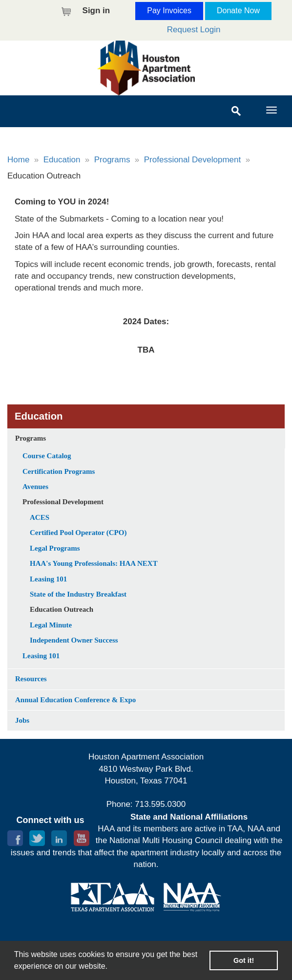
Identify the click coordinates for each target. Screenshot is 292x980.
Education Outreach (62, 609)
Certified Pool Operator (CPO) (78, 533)
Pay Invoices (169, 11)
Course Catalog (47, 456)
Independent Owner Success (74, 640)
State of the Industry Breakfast (78, 594)
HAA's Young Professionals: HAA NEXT (94, 563)
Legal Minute (51, 625)
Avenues (35, 487)
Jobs (22, 720)
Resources (31, 679)
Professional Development (192, 160)
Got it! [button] (244, 960)
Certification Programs (59, 471)
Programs (112, 160)
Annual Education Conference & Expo (75, 700)
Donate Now (238, 11)
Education (62, 160)
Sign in (96, 11)
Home (18, 160)
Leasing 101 (48, 579)
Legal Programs (55, 548)
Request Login (194, 30)
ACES (40, 517)
